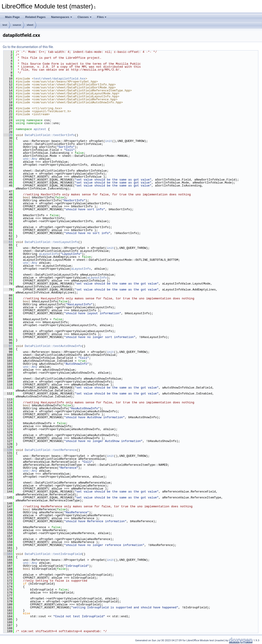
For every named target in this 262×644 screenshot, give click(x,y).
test (5, 25)
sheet (30, 25)
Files (102, 17)
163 (8, 554)
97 (8, 346)
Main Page (12, 17)
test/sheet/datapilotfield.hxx (59, 79)
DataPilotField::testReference (51, 450)
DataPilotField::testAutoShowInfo (53, 346)
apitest (40, 129)
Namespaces (62, 17)
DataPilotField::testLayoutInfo (51, 242)
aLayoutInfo (49, 254)
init (109, 141)
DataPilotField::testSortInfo (50, 135)
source (17, 25)
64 (8, 242)
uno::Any (30, 159)
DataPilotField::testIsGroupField (53, 554)
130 (8, 450)
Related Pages (35, 17)
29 (8, 135)
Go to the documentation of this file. (28, 47)
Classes (85, 17)
